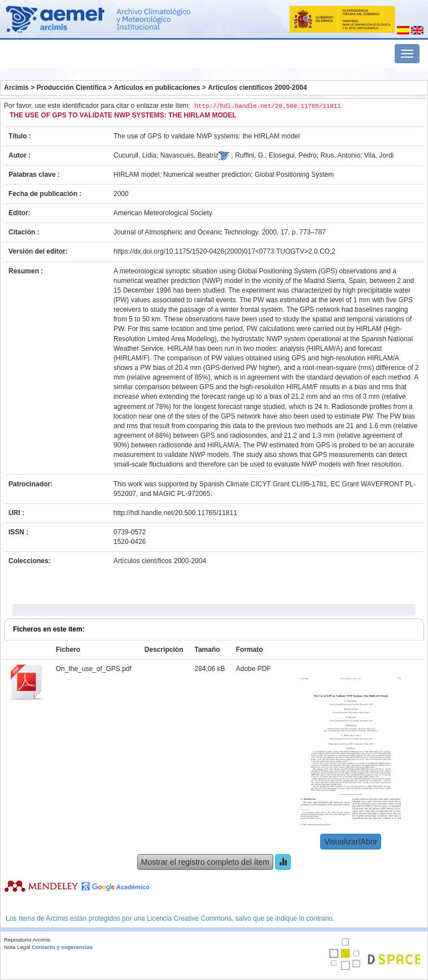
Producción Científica (71, 88)
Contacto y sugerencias (62, 947)
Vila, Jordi (379, 155)
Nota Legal (17, 947)
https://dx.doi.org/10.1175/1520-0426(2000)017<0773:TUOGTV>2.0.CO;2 (224, 251)
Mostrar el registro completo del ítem (205, 862)
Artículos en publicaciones (157, 88)
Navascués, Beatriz (189, 155)
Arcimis (16, 88)
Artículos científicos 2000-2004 (257, 88)
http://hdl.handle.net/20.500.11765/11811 (175, 513)
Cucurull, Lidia (135, 155)
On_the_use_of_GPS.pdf (94, 669)
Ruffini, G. (250, 155)
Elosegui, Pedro (293, 155)
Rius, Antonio (340, 155)
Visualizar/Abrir (351, 842)
